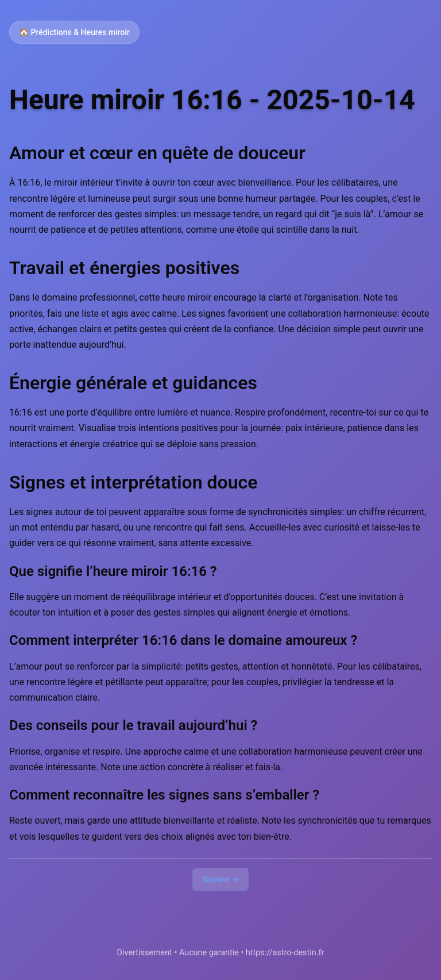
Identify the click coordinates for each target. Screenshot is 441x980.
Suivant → (220, 879)
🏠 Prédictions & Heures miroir (74, 32)
